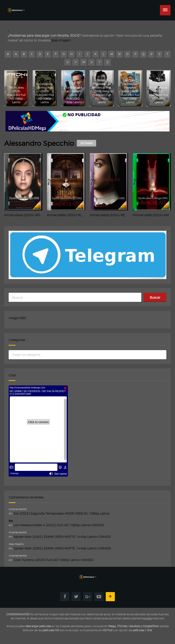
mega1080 (17, 318)
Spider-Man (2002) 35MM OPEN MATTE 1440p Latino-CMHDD (62, 537)
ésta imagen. (61, 40)
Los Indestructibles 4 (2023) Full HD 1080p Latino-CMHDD (59, 525)
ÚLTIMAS (86, 143)
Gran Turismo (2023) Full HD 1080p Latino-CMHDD (53, 560)
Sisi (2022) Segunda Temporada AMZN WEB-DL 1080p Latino (62, 513)
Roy (11, 521)
